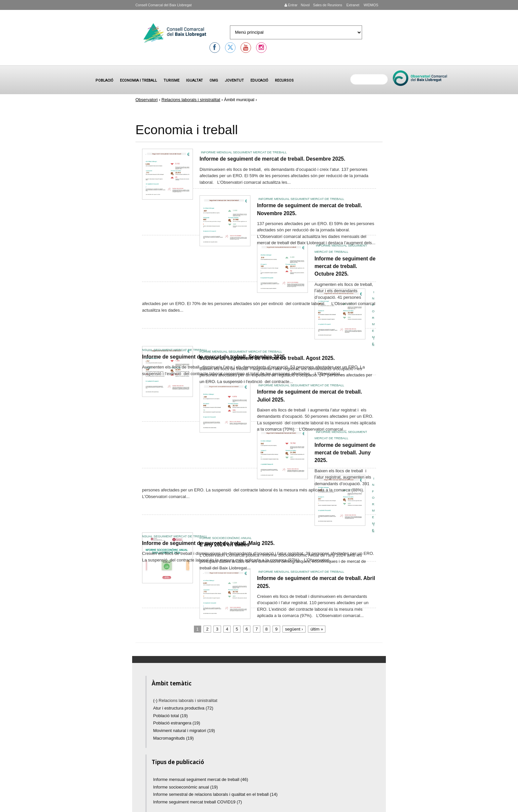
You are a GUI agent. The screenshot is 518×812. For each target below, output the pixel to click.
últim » (317, 629)
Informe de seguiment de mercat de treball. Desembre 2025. (272, 159)
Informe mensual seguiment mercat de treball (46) (201, 779)
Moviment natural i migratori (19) (184, 731)
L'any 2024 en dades (224, 544)
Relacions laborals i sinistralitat (191, 100)
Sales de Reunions (327, 5)
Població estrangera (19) (177, 723)
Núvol (305, 5)
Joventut (234, 80)
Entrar (291, 5)
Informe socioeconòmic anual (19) (186, 787)
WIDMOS (370, 5)
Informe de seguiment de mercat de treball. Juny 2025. (345, 453)
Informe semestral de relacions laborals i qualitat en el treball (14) (215, 794)
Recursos (284, 80)
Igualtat (194, 80)
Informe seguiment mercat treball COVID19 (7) (198, 802)
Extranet (352, 5)
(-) (156, 700)
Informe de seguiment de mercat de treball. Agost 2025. (267, 358)
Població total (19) (171, 716)
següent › (294, 629)
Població (104, 80)
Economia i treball (138, 80)
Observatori (147, 100)
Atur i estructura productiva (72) (183, 708)
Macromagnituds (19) (174, 738)
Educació (259, 80)
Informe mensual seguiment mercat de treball (244, 152)
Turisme (171, 80)
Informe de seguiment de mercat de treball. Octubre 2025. (345, 266)
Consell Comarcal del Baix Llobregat (164, 5)
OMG (214, 80)
